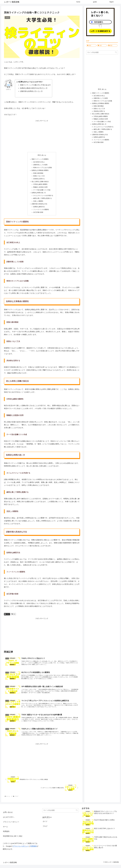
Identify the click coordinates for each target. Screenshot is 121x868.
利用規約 (6, 835)
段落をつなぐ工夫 (39, 177)
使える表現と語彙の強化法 (40, 182)
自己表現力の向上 (39, 162)
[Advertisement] (42, 136)
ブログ (7, 616)
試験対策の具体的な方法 (39, 205)
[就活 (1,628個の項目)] (102, 46)
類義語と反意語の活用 (40, 188)
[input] (102, 52)
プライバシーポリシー (11, 825)
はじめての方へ (9, 820)
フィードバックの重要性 (41, 211)
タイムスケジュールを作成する (43, 197)
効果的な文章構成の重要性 (40, 171)
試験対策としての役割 (40, 165)
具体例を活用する (39, 179)
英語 (14, 616)
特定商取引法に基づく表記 (13, 839)
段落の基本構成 (38, 174)
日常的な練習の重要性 (40, 185)
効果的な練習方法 (39, 208)
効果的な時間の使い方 (39, 194)
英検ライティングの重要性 (40, 159)
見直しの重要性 (38, 202)
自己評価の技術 (38, 214)
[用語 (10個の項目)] (112, 46)
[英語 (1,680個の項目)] (91, 46)
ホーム (5, 830)
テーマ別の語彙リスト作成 (42, 191)
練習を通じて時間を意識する (42, 200)
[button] (116, 52)
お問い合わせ (8, 816)
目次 (39, 155)
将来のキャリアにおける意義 (42, 168)
